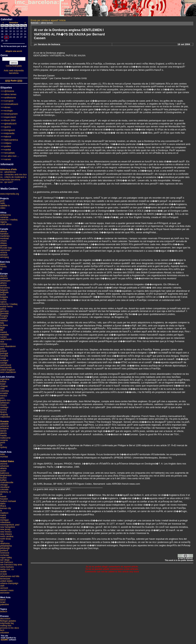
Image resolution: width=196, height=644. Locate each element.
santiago (4, 407)
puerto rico (5, 400)
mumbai (4, 457)
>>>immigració (8, 130)
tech (2, 630)
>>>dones (6, 107)
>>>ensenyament (9, 114)
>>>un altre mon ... (10, 156)
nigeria (3, 222)
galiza (3, 309)
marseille (5, 335)
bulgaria (4, 297)
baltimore (5, 473)
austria (3, 285)
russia (3, 358)
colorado (4, 489)
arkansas (5, 466)
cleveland (5, 487)
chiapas (4, 386)
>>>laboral (6, 137)
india (2, 454)
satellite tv (5, 206)
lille (2, 330)
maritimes (5, 236)
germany (4, 311)
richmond (5, 553)
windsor (4, 255)
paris (3, 349)
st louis (4, 574)
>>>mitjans (6, 143)
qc (1, 269)
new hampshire (7, 527)
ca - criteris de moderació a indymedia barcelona (13, 178)
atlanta (3, 468)
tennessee (5, 579)
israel (3, 602)
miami (3, 518)
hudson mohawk (8, 501)
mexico (4, 396)
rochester (5, 555)
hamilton (4, 234)
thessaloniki (6, 367)
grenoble (4, 314)
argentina (5, 379)
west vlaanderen (8, 372)
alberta (4, 231)
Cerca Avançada (14, 66)
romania (4, 356)
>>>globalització (9, 124)
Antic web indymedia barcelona (14, 72)
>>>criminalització (9, 104)
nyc (2, 541)
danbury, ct (5, 492)
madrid (4, 332)
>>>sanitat (6, 150)
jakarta (3, 433)
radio (3, 203)
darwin (3, 431)
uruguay (4, 414)
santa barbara (7, 567)
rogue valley (6, 558)
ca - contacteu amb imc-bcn (13, 175)
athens (3, 283)
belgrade (4, 292)
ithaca (3, 506)
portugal (4, 353)
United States (7, 461)
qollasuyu (5, 403)
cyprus (3, 302)
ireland (3, 318)
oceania (4, 440)
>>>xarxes (6, 159)
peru (2, 398)
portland (4, 551)
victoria (4, 253)
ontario (4, 241)
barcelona (5, 288)
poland (3, 351)
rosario (4, 405)
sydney (4, 447)
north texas (6, 539)
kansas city (6, 508)
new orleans (6, 534)
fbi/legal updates (8, 621)
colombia (5, 391)
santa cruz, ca (7, 569)
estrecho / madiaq (9, 220)
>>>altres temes (8, 94)
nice (2, 342)
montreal (4, 238)
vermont (4, 588)
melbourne (5, 438)
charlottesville (7, 482)
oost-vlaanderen (8, 346)
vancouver (5, 250)
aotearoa (4, 426)
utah (2, 586)
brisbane (4, 428)
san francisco (7, 562)
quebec (4, 245)
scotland (4, 360)
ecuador (4, 393)
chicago (4, 485)
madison (4, 513)
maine (3, 515)
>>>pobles (6, 146)
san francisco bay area (11, 565)
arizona (4, 464)
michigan (5, 520)
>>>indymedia (8, 133)
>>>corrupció (7, 101)
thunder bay (6, 248)
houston (4, 499)
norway (4, 344)
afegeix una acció (14, 51)
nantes (3, 337)
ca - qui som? (7, 182)
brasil (3, 384)
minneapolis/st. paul (10, 525)
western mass (7, 590)
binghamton (6, 475)
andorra (4, 278)
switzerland (6, 365)
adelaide (4, 424)
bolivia (3, 382)
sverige (4, 363)
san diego (5, 560)
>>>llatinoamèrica (9, 140)
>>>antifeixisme (8, 98)
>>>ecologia (7, 111)
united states (6, 581)
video (3, 208)
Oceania (4, 421)
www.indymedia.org (10, 194)
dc (1, 494)
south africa (6, 224)
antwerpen (5, 281)
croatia (3, 299)
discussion (5, 619)
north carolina (7, 536)
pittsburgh (5, 548)
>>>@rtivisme (7, 91)
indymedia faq (7, 623)
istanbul (4, 321)
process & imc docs (10, 628)
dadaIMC (5, 640)
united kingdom (7, 370)
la (1, 511)
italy (2, 323)
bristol (3, 295)
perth (3, 443)
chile (2, 389)
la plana (4, 325)
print (2, 201)
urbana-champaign (9, 583)
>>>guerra (6, 127)
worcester (5, 593)
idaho (3, 504)
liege (2, 328)
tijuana (3, 412)
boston (3, 478)
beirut (3, 600)
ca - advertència (8, 172)
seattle (3, 572)
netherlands (6, 339)
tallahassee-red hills (10, 576)
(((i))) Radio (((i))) (14, 81)
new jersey (5, 529)
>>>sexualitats (8, 153)
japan (3, 264)
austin (3, 471)
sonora (4, 410)
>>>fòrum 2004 (8, 120)
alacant (4, 276)
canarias (4, 217)
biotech (4, 612)
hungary (4, 316)
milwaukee (5, 522)
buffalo (3, 480)
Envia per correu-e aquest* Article (48, 20)
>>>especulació (8, 117)
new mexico (6, 532)
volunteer (5, 633)
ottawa (3, 243)
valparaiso (5, 417)
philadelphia (6, 546)
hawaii (3, 497)
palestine (5, 604)
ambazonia (6, 215)
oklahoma (5, 543)
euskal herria (6, 306)
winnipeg (4, 257)
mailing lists (6, 626)
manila (3, 267)
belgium (4, 290)
